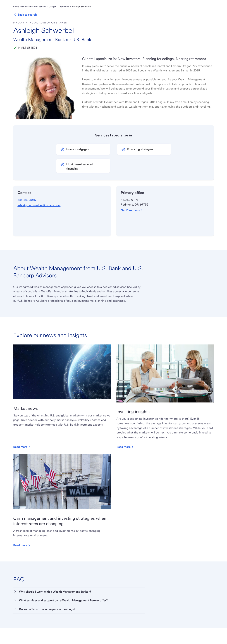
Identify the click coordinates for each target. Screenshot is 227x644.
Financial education (36, 4)
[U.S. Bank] (35, 12)
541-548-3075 (27, 216)
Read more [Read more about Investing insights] (125, 463)
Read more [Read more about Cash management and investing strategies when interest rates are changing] (22, 561)
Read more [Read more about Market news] (22, 463)
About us (18, 4)
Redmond (64, 23)
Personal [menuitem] (67, 11)
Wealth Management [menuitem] (90, 11)
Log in (208, 3)
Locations (189, 4)
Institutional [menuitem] (162, 11)
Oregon (53, 23)
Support (177, 4)
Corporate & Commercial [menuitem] (137, 11)
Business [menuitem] (112, 11)
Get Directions (132, 226)
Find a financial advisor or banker (29, 23)
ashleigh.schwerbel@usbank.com (39, 221)
